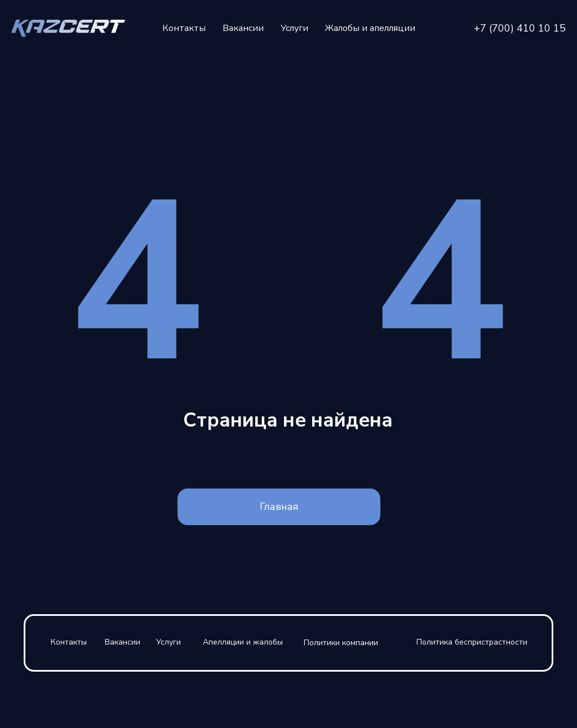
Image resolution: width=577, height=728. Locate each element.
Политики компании (341, 643)
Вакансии (243, 28)
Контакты (184, 28)
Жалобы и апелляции (370, 28)
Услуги (294, 28)
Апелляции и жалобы (243, 642)
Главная (279, 507)
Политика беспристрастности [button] (472, 642)
